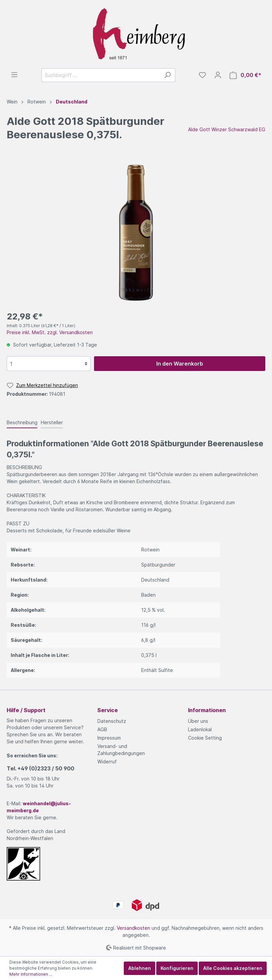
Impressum (109, 738)
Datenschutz (112, 721)
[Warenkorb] (245, 75)
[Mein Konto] (218, 75)
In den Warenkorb (180, 364)
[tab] (22, 422)
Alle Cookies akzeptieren (233, 968)
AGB (102, 729)
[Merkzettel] (202, 75)
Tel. (40, 768)
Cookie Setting (205, 738)
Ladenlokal (200, 729)
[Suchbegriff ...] (101, 75)
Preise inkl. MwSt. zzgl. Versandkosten (50, 332)
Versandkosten (133, 928)
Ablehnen (140, 968)
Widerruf (107, 762)
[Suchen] (167, 75)
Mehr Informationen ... (31, 974)
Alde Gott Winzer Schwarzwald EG (227, 129)
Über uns (198, 721)
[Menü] (14, 75)
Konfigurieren (177, 968)
